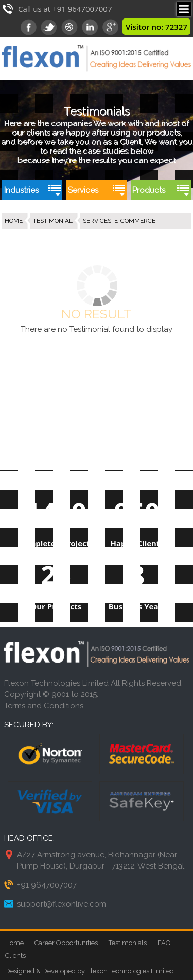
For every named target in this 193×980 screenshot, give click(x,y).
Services (83, 190)
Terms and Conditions (44, 706)
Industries (21, 190)
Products (149, 190)
